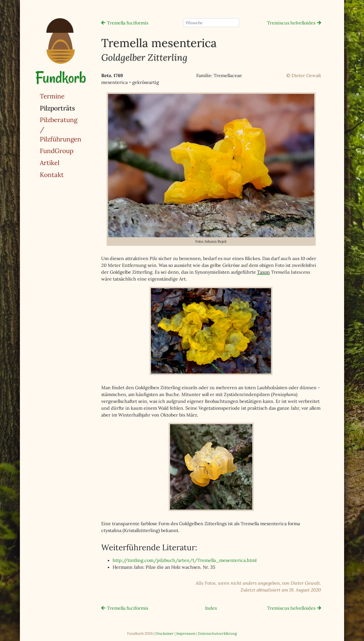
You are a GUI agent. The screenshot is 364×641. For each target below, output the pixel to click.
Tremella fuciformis (128, 23)
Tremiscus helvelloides (291, 23)
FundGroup (57, 151)
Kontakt (52, 175)
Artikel (50, 163)
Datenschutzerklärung (217, 633)
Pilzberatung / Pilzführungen (61, 129)
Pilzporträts (72, 108)
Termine (52, 96)
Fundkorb (61, 78)
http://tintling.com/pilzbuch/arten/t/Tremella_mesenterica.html (185, 560)
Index (211, 608)
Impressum (186, 633)
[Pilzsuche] (211, 23)
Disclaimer (165, 633)
